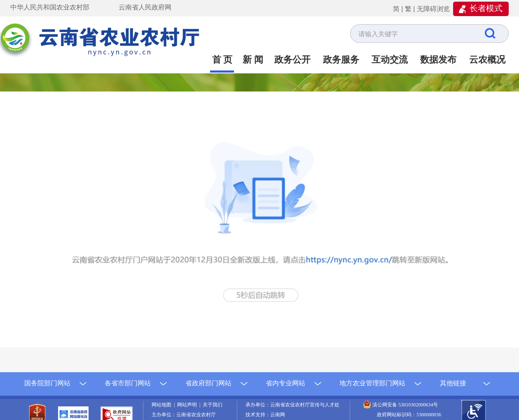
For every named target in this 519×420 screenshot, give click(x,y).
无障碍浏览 (433, 9)
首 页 (222, 60)
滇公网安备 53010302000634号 (405, 405)
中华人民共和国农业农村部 (50, 7)
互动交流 (390, 60)
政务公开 (292, 60)
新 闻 (253, 60)
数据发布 (438, 60)
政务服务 (341, 60)
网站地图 (163, 405)
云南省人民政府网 (145, 7)
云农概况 (487, 60)
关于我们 (213, 405)
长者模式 (486, 8)
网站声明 (188, 405)
